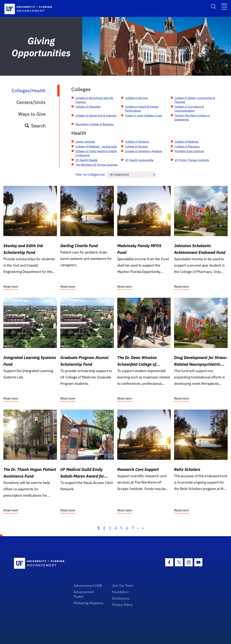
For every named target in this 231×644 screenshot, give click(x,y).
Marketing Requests (88, 603)
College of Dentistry (137, 142)
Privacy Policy (122, 605)
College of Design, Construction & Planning (195, 100)
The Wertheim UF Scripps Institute (96, 165)
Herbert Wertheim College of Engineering (192, 118)
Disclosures (121, 598)
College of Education (88, 107)
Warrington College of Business (94, 124)
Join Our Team (123, 585)
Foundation (120, 592)
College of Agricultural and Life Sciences (94, 100)
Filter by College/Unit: (91, 175)
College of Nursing (136, 147)
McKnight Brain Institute (189, 151)
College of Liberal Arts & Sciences (96, 116)
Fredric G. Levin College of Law (143, 116)
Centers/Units (31, 102)
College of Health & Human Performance (142, 109)
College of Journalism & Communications (189, 109)
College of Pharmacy (187, 147)
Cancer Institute (85, 142)
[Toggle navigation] (224, 6)
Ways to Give (32, 114)
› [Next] (138, 528)
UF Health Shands (86, 160)
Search (35, 126)
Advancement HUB (88, 585)
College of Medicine (187, 142)
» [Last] (143, 528)
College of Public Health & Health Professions (96, 153)
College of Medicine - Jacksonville (96, 147)
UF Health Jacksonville (139, 160)
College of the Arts (136, 98)
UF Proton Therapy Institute (192, 160)
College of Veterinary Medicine (144, 151)
